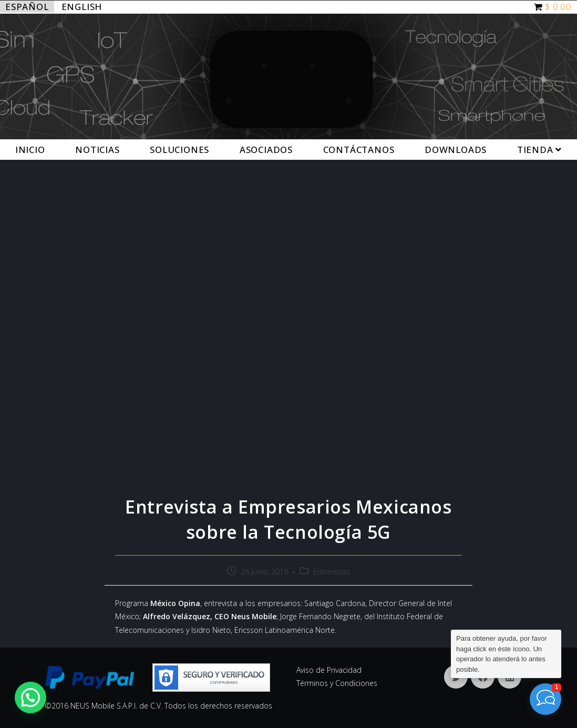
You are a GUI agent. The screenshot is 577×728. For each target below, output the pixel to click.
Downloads (456, 150)
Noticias (97, 150)
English (82, 7)
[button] (30, 698)
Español (27, 7)
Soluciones (179, 150)
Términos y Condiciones (337, 683)
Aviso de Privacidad (329, 670)
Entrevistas (332, 572)
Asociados (266, 150)
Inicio (30, 150)
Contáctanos (359, 150)
